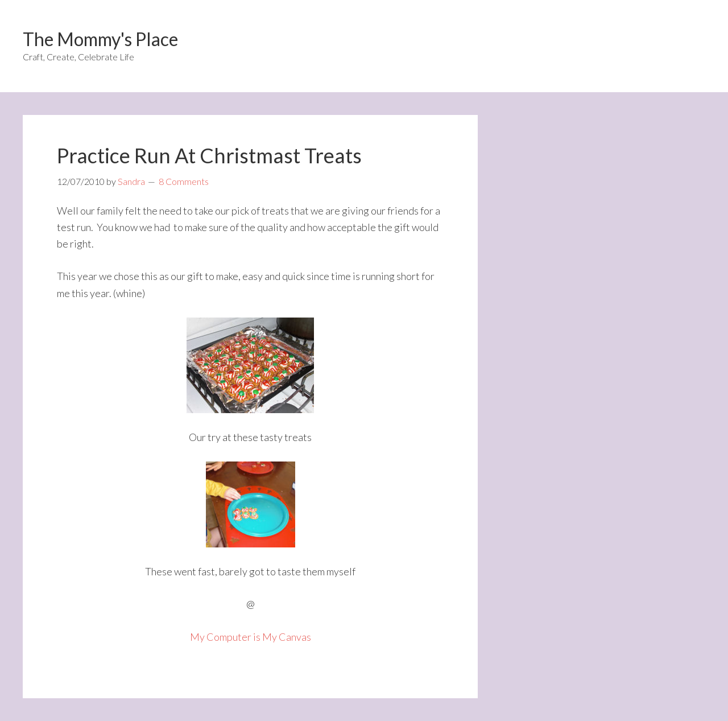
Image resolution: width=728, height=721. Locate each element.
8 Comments (184, 181)
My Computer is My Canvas (251, 637)
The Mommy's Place (100, 39)
